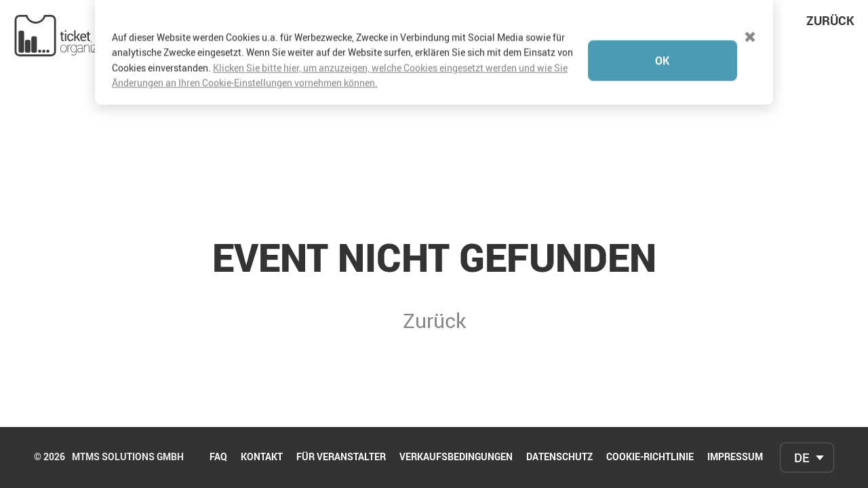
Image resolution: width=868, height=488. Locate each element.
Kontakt (262, 457)
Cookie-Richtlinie (650, 457)
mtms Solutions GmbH (128, 457)
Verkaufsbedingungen (456, 457)
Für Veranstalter (341, 457)
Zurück (830, 20)
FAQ (218, 457)
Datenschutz (559, 457)
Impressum (735, 457)
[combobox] (807, 457)
